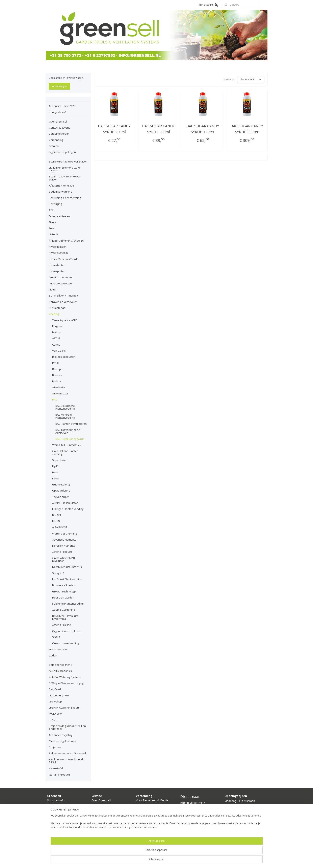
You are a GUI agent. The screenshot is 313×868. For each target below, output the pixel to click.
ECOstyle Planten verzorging (66, 683)
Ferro (55, 478)
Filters (53, 222)
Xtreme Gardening (63, 610)
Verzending (56, 140)
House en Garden (63, 598)
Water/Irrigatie (58, 649)
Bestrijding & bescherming (65, 198)
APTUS (56, 338)
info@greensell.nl (58, 814)
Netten (53, 289)
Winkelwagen (59, 86)
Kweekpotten (57, 271)
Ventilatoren (188, 816)
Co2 (51, 210)
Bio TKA (57, 515)
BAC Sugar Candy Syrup (70, 439)
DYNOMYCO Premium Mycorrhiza (65, 617)
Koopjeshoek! (57, 112)
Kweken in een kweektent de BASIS (67, 761)
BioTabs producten (64, 357)
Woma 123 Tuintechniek (67, 445)
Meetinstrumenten (60, 277)
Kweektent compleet (194, 812)
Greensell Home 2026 (62, 106)
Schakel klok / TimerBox (63, 296)
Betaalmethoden (59, 134)
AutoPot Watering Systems (65, 677)
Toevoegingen (61, 497)
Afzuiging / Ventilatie (61, 186)
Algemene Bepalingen (62, 152)
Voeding (54, 314)
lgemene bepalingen (106, 823)
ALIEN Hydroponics (60, 671)
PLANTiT (54, 720)
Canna (56, 345)
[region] (130, 854)
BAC (55, 399)
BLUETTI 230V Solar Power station (65, 178)
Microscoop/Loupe (60, 283)
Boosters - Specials (64, 585)
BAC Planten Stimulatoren (71, 424)
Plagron (57, 326)
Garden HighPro (59, 695)
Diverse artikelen (59, 216)
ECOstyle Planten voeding (68, 509)
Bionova (57, 375)
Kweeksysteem (58, 253)
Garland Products (60, 775)
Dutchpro (58, 369)
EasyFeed (55, 689)
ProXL (56, 363)
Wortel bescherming (64, 534)
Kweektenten (57, 265)
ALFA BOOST (60, 527)
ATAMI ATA (59, 387)
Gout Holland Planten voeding (65, 452)
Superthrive (59, 460)
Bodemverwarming (60, 192)
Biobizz (57, 381)
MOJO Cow (55, 714)
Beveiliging (55, 204)
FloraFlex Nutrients (64, 546)
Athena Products (62, 552)
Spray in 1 (58, 573)
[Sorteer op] (251, 79)
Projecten (55, 747)
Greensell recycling (61, 735)
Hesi (55, 472)
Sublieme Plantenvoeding (68, 604)
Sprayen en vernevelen (63, 302)
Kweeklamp (188, 807)
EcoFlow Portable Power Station (68, 161)
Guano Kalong (61, 484)
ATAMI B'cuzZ (60, 393)
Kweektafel (56, 768)
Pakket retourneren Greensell (67, 753)
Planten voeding (191, 821)
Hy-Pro (56, 466)
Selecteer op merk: (60, 665)
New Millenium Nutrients (67, 567)
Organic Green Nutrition (67, 631)
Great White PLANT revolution (64, 559)
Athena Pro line (62, 625)
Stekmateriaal (58, 308)
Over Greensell (58, 122)
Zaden (53, 655)
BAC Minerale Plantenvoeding (65, 416)
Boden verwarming (193, 803)
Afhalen (54, 146)
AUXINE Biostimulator (65, 503)
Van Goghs (59, 351)
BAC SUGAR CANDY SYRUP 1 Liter (203, 129)
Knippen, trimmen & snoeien (66, 241)
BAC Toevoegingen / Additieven (68, 431)
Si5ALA (56, 637)
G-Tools (54, 234)
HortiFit (56, 521)
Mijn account (209, 5)
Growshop (55, 701)
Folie (52, 228)
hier (147, 814)
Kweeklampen (58, 247)
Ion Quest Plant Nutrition (67, 579)
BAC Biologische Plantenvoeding (65, 407)
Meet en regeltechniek (63, 741)
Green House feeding (66, 643)
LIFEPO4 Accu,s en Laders (64, 708)
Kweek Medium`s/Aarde (64, 259)
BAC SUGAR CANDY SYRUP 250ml (114, 129)
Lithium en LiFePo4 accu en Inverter (65, 169)
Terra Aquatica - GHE (65, 320)
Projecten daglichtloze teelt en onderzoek (67, 727)
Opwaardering (61, 491)
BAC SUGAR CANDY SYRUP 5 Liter (247, 129)
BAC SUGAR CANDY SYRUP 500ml (158, 129)
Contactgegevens (60, 128)
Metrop (57, 332)
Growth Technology (64, 591)
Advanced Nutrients (64, 540)
